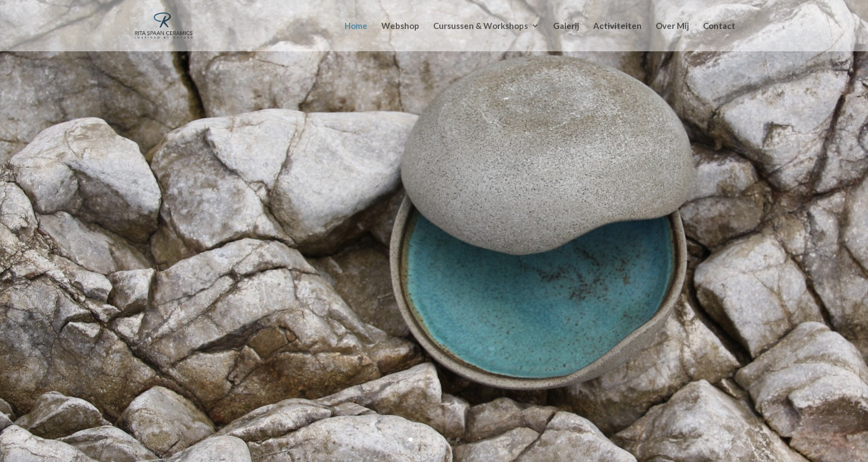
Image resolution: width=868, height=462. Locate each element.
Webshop (400, 26)
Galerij (566, 26)
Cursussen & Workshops (481, 26)
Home (356, 26)
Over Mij (672, 26)
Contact (719, 26)
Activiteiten (617, 26)
